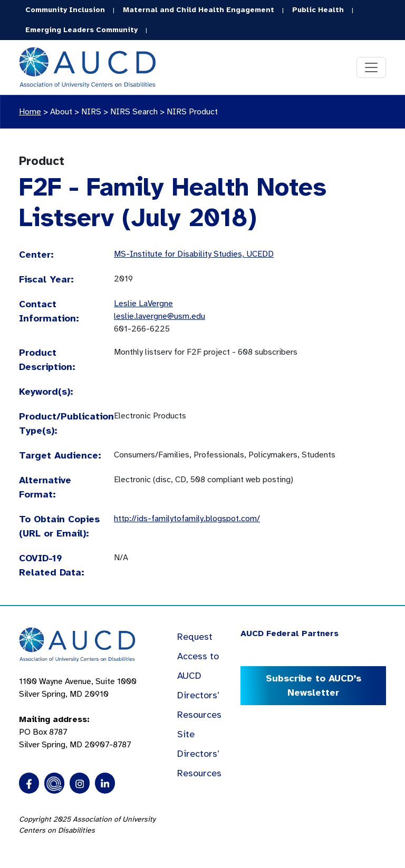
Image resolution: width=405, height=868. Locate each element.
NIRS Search (134, 112)
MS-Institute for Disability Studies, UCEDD (194, 254)
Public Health (318, 10)
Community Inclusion (65, 10)
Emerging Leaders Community (81, 30)
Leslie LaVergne (143, 304)
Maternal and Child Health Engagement (199, 10)
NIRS (91, 112)
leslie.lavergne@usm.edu (160, 316)
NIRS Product (192, 112)
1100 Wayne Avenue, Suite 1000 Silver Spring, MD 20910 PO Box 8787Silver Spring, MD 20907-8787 (78, 713)
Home (30, 112)
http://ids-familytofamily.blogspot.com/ (187, 519)
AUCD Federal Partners (290, 633)
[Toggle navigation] (371, 67)
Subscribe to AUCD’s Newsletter (314, 685)
